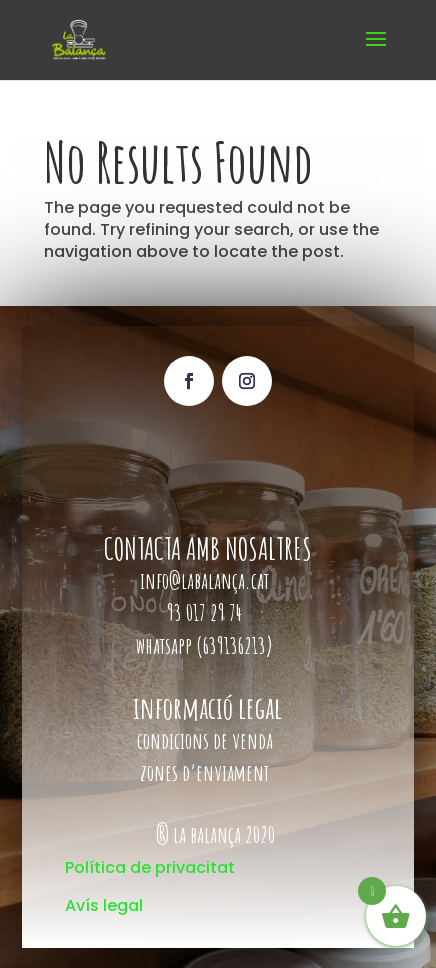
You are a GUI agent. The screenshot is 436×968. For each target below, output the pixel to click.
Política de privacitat (150, 867)
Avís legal (104, 905)
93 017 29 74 (206, 612)
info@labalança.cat (204, 580)
